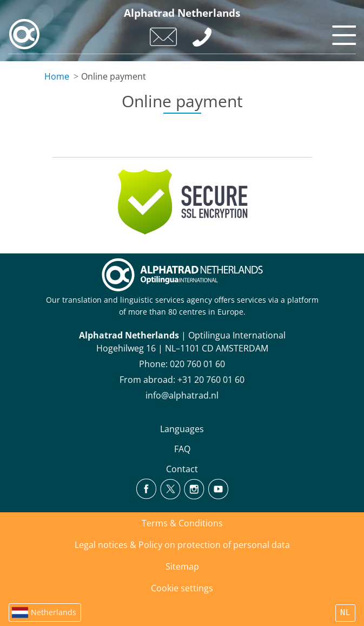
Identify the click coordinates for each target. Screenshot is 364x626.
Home (57, 76)
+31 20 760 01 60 (211, 380)
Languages (182, 429)
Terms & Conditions (182, 523)
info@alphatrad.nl (182, 395)
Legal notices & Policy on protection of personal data (182, 545)
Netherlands (54, 612)
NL (345, 613)
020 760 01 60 (197, 364)
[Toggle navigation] (342, 32)
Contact (182, 469)
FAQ (182, 449)
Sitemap (182, 566)
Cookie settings (182, 588)
